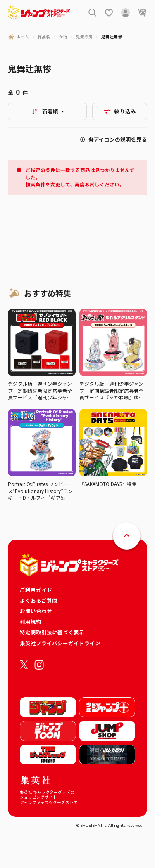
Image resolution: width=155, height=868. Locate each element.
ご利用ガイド (36, 590)
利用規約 (31, 622)
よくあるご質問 (39, 600)
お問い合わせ (36, 611)
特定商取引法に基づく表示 (52, 632)
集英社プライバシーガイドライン (60, 643)
